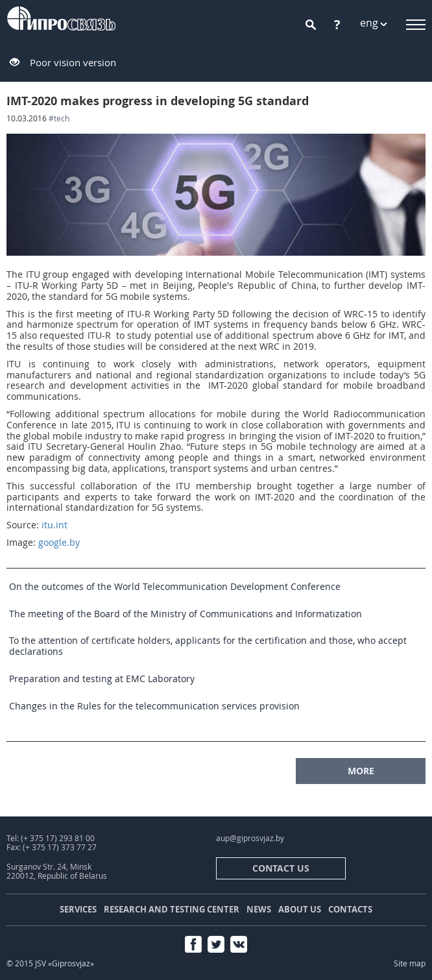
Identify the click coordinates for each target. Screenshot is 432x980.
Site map (410, 963)
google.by (59, 542)
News (259, 909)
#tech (59, 118)
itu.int (54, 525)
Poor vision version (73, 62)
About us (300, 909)
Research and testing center (172, 909)
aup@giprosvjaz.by (250, 838)
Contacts (350, 909)
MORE (361, 771)
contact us (281, 868)
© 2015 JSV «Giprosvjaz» (50, 963)
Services (78, 909)
